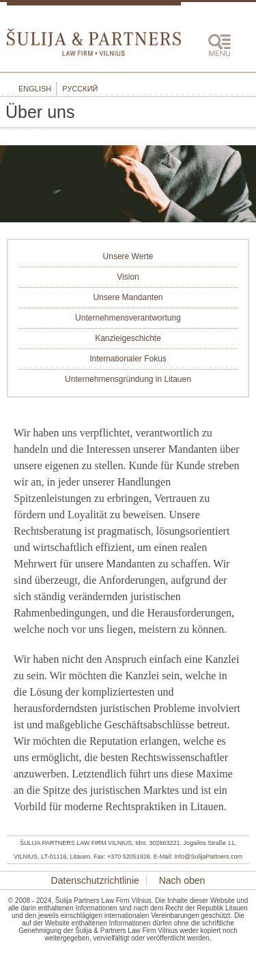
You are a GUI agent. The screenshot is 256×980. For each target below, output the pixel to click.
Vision (128, 277)
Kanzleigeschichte (128, 338)
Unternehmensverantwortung (128, 318)
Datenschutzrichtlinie (95, 880)
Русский (80, 89)
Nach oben (181, 880)
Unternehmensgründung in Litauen (128, 379)
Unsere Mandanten (128, 297)
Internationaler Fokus (128, 359)
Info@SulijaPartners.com (208, 857)
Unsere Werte (128, 256)
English (35, 89)
